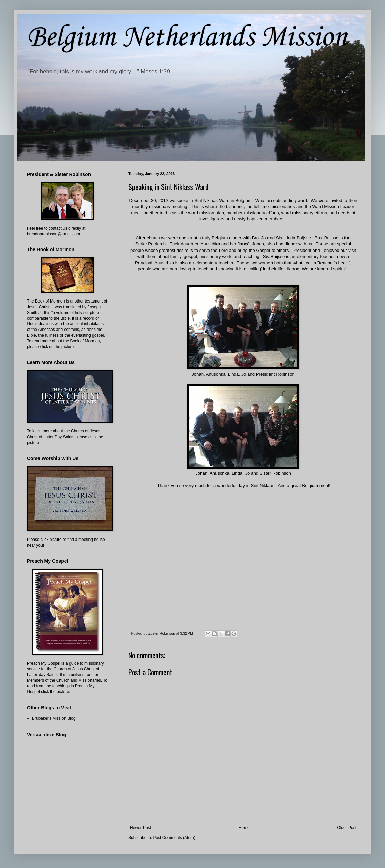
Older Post (347, 828)
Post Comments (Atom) (174, 838)
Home (244, 828)
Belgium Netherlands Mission (187, 37)
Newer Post (140, 828)
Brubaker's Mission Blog (54, 718)
